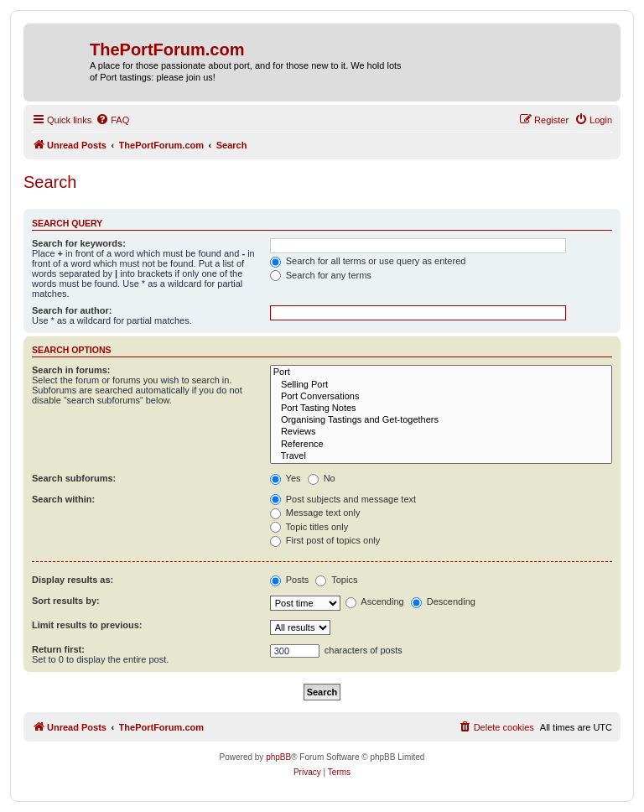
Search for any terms (321, 275)
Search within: (63, 499)
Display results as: (73, 580)
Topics (336, 580)
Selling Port (441, 385)
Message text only (315, 513)
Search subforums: (74, 478)
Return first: (58, 649)
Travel (441, 456)
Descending (443, 601)
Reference (441, 445)
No (322, 478)
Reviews (441, 432)
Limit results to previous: (87, 625)
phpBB (278, 757)
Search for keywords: (79, 243)
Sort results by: (66, 601)
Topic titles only (309, 527)
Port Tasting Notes (441, 409)
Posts (290, 580)
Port (441, 372)
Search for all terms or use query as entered (368, 261)
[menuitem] (112, 120)
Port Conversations (441, 397)
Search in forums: (71, 370)
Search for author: (72, 310)
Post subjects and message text (343, 499)
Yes (286, 478)
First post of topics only (325, 540)
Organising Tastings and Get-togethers (441, 420)
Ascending (375, 601)
